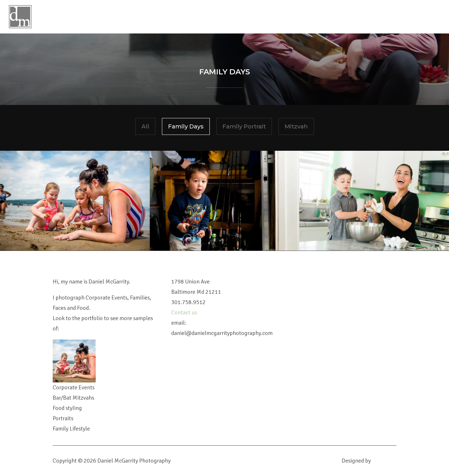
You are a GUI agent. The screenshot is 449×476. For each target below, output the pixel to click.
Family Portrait (244, 126)
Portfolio (269, 13)
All (145, 126)
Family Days (186, 126)
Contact (358, 13)
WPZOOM (384, 461)
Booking (326, 13)
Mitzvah (296, 126)
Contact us (185, 313)
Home (211, 13)
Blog (299, 13)
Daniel (237, 13)
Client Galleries (401, 13)
